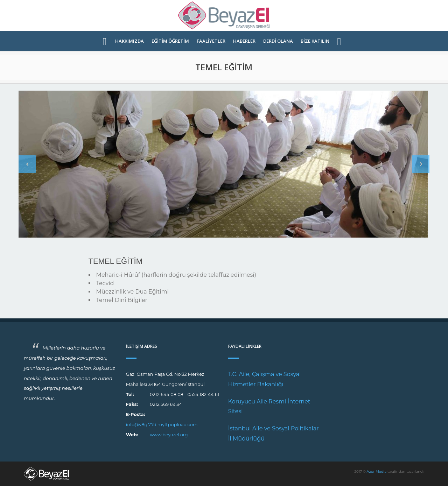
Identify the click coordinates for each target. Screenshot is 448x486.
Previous (27, 164)
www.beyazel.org (169, 435)
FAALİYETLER (211, 41)
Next (421, 164)
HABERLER (244, 41)
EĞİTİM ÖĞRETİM (170, 41)
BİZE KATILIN (315, 41)
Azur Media (377, 471)
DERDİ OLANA (278, 41)
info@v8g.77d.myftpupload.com (162, 425)
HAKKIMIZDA (129, 41)
